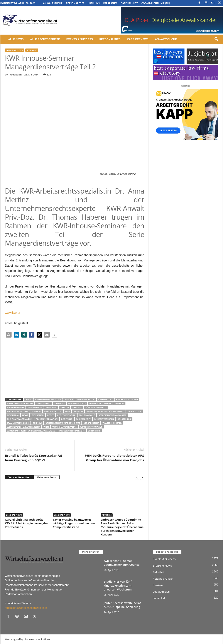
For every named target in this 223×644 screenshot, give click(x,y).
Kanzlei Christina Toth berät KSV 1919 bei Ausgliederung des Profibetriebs (27, 523)
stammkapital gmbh (18, 423)
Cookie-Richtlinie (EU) (156, 3)
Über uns (94, 3)
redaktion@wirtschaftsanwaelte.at (26, 608)
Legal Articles (161, 592)
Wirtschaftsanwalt (91, 427)
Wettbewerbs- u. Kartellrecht (24, 427)
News (25, 415)
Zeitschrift (94, 431)
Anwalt (69, 399)
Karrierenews (138, 39)
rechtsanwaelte (66, 415)
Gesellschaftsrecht (100, 403)
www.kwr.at (13, 313)
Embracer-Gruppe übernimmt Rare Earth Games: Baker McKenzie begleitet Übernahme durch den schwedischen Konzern (122, 527)
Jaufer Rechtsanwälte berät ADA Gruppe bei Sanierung (122, 605)
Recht (50, 415)
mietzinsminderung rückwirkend (105, 411)
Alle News (16, 39)
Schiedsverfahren (104, 419)
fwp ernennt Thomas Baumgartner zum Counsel (122, 563)
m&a (67, 411)
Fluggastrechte (77, 403)
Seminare (32, 50)
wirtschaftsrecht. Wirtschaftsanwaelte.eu (31, 431)
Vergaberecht (91, 423)
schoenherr (124, 419)
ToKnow (37, 423)
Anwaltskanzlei (86, 399)
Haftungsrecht (16, 407)
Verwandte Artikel (19, 477)
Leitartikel (159, 598)
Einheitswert (44, 403)
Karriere (77, 407)
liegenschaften (53, 411)
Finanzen (59, 403)
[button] (216, 39)
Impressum (110, 3)
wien (46, 427)
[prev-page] (137, 478)
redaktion (16, 74)
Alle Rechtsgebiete (45, 39)
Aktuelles (107, 515)
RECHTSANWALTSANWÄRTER (112, 415)
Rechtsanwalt (87, 415)
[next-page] (142, 478)
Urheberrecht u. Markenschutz (63, 423)
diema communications (20, 403)
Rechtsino (67, 419)
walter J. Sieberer (112, 423)
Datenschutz (129, 3)
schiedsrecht (83, 419)
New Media (13, 415)
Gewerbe (119, 403)
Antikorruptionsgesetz (48, 399)
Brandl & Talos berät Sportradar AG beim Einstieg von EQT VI (34, 458)
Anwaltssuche (53, 3)
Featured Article (163, 579)
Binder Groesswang (127, 399)
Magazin (78, 411)
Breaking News (15, 50)
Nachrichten (134, 411)
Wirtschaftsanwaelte (65, 427)
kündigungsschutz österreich (24, 411)
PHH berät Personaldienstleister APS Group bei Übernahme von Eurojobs (114, 458)
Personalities (75, 3)
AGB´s (28, 399)
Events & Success (80, 39)
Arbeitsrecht (105, 399)
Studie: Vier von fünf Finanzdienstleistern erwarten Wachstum (118, 585)
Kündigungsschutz (96, 407)
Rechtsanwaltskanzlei (20, 419)
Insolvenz (51, 407)
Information (35, 407)
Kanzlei (65, 407)
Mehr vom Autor (47, 477)
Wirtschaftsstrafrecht (72, 431)
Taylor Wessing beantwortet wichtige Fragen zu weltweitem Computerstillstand (74, 523)
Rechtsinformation (47, 419)
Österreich (38, 415)
